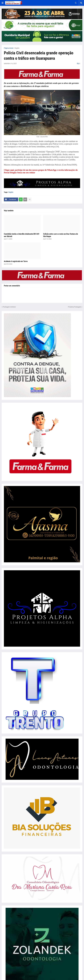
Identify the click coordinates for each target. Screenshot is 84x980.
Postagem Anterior (9, 307)
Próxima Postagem (75, 307)
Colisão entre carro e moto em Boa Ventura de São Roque (61, 235)
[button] (3, 3)
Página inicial (8, 48)
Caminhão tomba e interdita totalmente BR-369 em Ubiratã (22, 235)
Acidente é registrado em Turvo (16, 261)
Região (17, 48)
